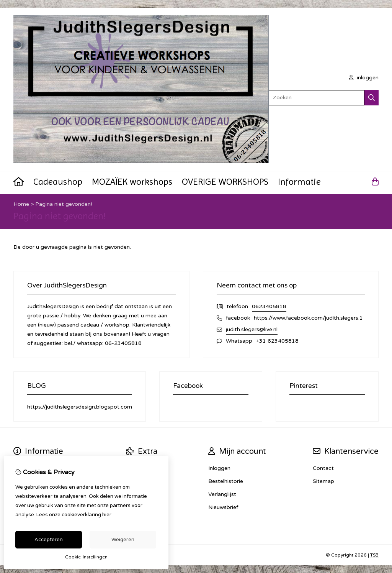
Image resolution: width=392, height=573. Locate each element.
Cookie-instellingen (86, 557)
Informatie (299, 182)
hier (107, 515)
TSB (374, 555)
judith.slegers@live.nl (252, 329)
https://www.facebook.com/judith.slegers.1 (308, 318)
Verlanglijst (222, 494)
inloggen (364, 78)
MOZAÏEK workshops (132, 182)
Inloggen (219, 468)
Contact (323, 468)
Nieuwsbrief (223, 507)
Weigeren (123, 540)
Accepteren (49, 540)
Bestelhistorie (226, 481)
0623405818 (269, 306)
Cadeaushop (58, 182)
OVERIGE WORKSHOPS (225, 182)
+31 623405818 (277, 341)
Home (21, 204)
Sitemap (323, 481)
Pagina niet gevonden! (64, 204)
